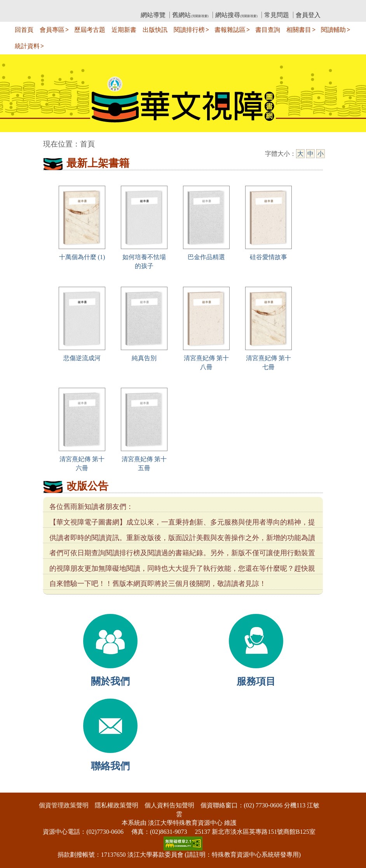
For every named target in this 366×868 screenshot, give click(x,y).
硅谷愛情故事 (268, 257)
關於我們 (110, 681)
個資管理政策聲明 (64, 805)
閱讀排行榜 (189, 30)
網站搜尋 (236, 15)
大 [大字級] (300, 154)
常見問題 (277, 15)
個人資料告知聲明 (169, 805)
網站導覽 (153, 15)
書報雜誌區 (230, 30)
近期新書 (124, 30)
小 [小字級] (321, 154)
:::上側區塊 (58, 6)
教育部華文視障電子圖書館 (112, 6)
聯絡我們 (110, 766)
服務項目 (256, 681)
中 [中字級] (310, 154)
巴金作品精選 (206, 257)
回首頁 (24, 30)
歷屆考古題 (90, 30)
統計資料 (27, 46)
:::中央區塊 (15, 140)
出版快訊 (155, 30)
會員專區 (52, 30)
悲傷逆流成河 (82, 358)
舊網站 (190, 15)
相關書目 (299, 30)
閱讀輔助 (333, 30)
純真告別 (144, 358)
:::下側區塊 (15, 787)
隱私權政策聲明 (117, 805)
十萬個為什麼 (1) (82, 257)
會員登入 (308, 15)
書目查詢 (268, 30)
